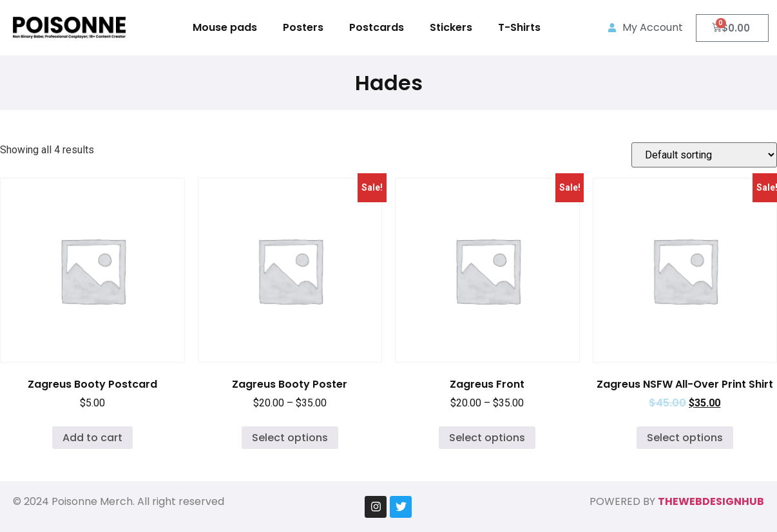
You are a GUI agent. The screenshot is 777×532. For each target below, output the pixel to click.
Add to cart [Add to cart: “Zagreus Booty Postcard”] (92, 438)
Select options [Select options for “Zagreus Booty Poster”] (290, 438)
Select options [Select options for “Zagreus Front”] (487, 438)
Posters (303, 27)
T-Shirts (519, 27)
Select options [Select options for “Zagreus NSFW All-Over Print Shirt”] (685, 438)
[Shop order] (704, 155)
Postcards (377, 27)
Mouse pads (225, 27)
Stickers (451, 27)
